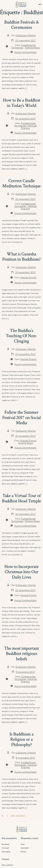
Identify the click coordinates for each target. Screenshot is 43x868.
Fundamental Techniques (23, 46)
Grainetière (25, 848)
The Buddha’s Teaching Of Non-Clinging (21, 336)
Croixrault (5, 848)
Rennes (24, 852)
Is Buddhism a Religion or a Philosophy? (21, 739)
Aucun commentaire (25, 52)
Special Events (28, 277)
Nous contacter (7, 865)
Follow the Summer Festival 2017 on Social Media (22, 418)
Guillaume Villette (26, 35)
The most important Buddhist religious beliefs (22, 654)
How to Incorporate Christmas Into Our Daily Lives (22, 572)
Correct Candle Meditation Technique (21, 183)
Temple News (32, 48)
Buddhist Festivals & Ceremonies (21, 25)
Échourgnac (6, 852)
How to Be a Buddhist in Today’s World (21, 103)
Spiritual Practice (29, 127)
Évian (23, 844)
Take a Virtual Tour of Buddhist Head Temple (21, 498)
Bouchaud (6, 844)
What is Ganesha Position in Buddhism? (21, 257)
